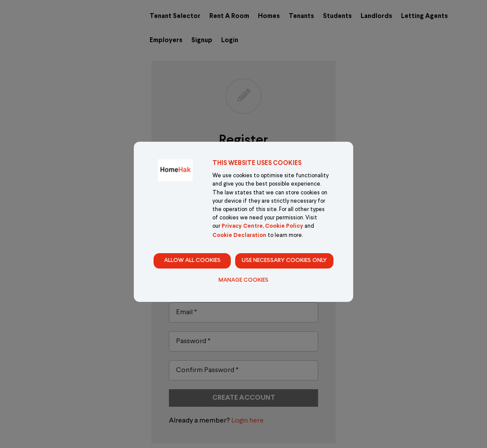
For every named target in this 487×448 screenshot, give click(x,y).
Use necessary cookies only (284, 261)
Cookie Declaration (239, 236)
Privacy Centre (242, 226)
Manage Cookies (243, 280)
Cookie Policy (284, 226)
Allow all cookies (192, 261)
